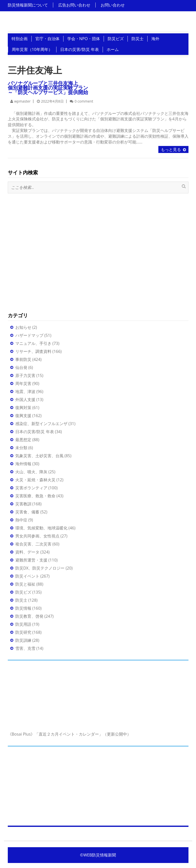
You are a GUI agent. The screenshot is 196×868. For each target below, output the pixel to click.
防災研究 (23, 632)
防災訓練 (23, 640)
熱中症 (21, 520)
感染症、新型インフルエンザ (41, 424)
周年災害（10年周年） (32, 49)
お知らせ (23, 327)
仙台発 (21, 367)
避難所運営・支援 (31, 560)
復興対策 (23, 408)
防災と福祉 (25, 584)
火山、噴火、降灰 (31, 472)
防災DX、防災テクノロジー (40, 568)
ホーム (113, 49)
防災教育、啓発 (29, 616)
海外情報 (23, 464)
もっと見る (171, 149)
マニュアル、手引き (33, 343)
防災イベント (27, 576)
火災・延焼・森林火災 (35, 480)
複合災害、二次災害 (33, 544)
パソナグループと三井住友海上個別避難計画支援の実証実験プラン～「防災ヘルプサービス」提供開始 (48, 88)
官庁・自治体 (47, 39)
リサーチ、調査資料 (33, 351)
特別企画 (20, 39)
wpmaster (22, 101)
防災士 (138, 39)
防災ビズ (116, 39)
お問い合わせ (113, 5)
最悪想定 (23, 440)
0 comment (84, 101)
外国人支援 (25, 400)
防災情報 (23, 608)
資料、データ (27, 552)
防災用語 (23, 624)
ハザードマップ (29, 335)
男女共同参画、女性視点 (37, 536)
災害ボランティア (31, 488)
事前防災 (23, 359)
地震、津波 (25, 391)
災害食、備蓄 (27, 512)
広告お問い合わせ (74, 5)
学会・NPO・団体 (84, 39)
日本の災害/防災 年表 (80, 49)
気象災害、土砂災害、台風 (39, 456)
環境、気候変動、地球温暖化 (41, 528)
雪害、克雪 (25, 648)
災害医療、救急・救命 (35, 496)
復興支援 (23, 416)
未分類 (21, 448)
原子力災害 (25, 375)
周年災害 (23, 383)
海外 (155, 39)
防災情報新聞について (28, 5)
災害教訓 (23, 504)
